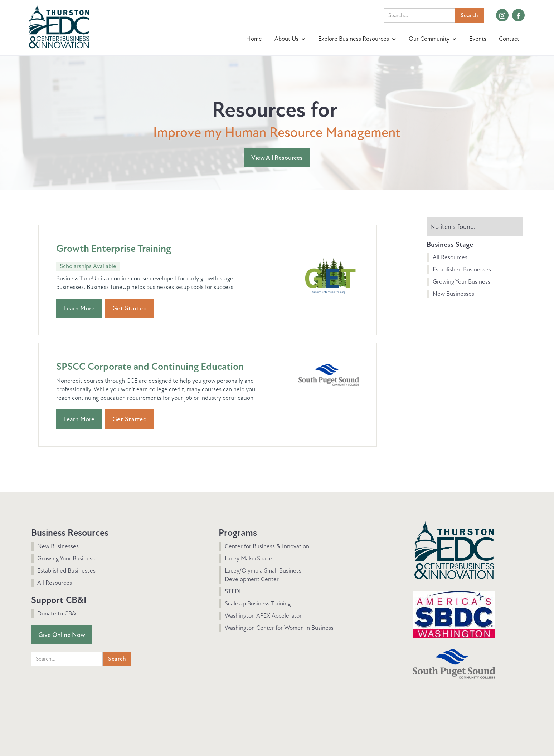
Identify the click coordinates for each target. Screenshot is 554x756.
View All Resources (277, 158)
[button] (291, 39)
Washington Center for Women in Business (279, 628)
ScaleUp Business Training (258, 603)
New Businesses (453, 294)
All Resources (450, 257)
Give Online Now (62, 635)
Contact (509, 39)
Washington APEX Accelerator (263, 616)
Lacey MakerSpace (249, 558)
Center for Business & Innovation (267, 546)
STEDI (233, 591)
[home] (59, 26)
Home (254, 39)
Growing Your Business (461, 282)
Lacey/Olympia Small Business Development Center (263, 575)
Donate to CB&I (58, 613)
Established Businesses (462, 269)
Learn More (79, 308)
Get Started (130, 308)
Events (478, 39)
